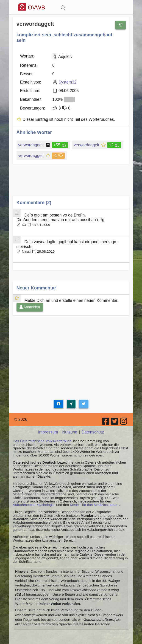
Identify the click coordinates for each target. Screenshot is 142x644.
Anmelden (30, 307)
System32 (67, 82)
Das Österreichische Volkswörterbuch (42, 441)
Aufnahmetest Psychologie (34, 505)
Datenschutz (93, 432)
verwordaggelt (31, 145)
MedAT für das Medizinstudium (94, 505)
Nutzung (70, 432)
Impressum (48, 432)
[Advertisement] (71, 183)
